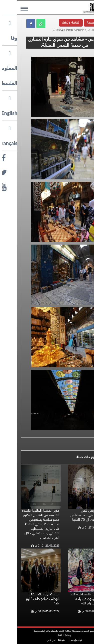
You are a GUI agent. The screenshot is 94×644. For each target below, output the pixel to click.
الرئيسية (76, 23)
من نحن (34, 640)
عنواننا (44, 640)
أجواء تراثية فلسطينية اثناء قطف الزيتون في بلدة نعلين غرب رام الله (71, 599)
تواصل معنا (58, 640)
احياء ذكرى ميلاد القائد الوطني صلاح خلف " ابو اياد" (25, 599)
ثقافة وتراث (54, 23)
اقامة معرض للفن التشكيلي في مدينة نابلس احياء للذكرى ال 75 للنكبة (71, 515)
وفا (83, 53)
